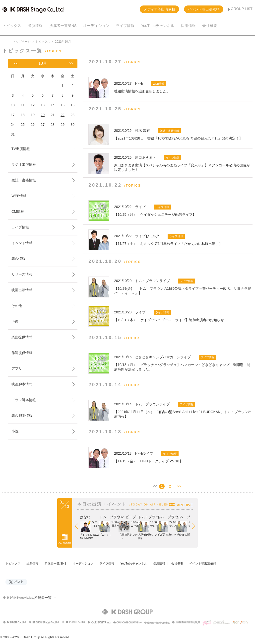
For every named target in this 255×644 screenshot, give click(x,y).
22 (63, 115)
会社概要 (210, 26)
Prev (30, 527)
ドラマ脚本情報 (24, 400)
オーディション (96, 26)
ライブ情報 (125, 26)
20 (43, 115)
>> (179, 486)
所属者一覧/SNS (63, 26)
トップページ (22, 42)
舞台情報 (18, 259)
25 (23, 125)
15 (63, 105)
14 (53, 105)
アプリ (17, 368)
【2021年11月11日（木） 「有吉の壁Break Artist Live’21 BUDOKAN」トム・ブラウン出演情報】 (183, 410)
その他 (17, 306)
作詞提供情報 (22, 353)
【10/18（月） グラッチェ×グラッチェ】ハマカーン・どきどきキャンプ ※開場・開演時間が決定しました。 (183, 363)
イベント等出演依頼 (204, 9)
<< (16, 64)
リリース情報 (22, 274)
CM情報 (18, 212)
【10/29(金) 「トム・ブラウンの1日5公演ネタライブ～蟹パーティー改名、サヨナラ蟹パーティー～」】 (183, 287)
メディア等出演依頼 (159, 9)
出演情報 (35, 26)
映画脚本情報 (22, 384)
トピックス (12, 26)
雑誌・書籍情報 (24, 180)
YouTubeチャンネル (158, 26)
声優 (15, 321)
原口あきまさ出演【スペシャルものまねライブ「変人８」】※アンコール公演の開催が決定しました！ (183, 163)
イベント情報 (22, 243)
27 (43, 125)
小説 (15, 431)
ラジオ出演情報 (24, 164)
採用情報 (188, 26)
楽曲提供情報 (22, 337)
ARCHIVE (237, 505)
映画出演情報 (22, 290)
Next (245, 527)
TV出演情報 (21, 149)
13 (43, 105)
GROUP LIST (242, 9)
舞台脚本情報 (22, 416)
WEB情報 (19, 196)
